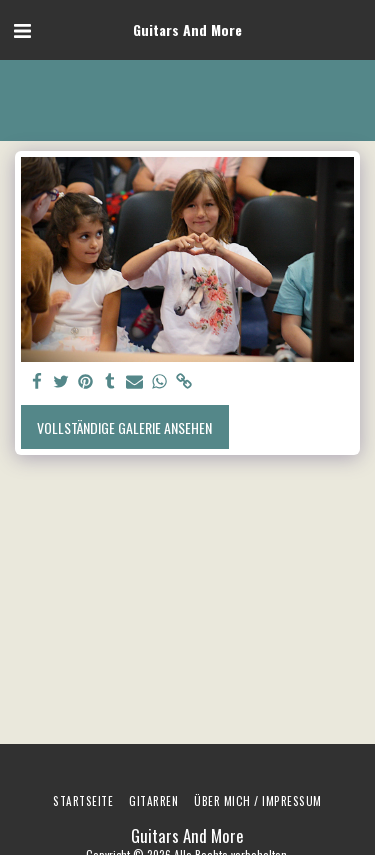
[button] (22, 29)
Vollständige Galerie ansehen (124, 427)
